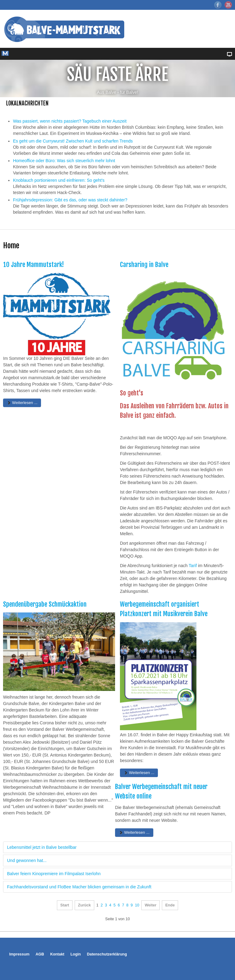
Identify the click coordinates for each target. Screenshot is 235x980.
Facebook (218, 5)
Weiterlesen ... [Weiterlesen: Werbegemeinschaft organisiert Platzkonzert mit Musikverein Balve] (139, 773)
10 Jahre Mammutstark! (34, 265)
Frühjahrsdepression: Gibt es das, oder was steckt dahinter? (70, 200)
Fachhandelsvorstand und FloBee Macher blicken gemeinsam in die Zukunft (79, 887)
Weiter (151, 905)
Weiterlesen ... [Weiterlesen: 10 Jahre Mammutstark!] (22, 403)
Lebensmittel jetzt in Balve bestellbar (42, 847)
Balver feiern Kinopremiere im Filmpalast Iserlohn (54, 874)
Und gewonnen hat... (27, 860)
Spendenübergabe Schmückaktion (45, 604)
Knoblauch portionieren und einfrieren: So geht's (59, 180)
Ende (170, 905)
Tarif (193, 566)
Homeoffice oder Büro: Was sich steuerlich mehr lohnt (64, 161)
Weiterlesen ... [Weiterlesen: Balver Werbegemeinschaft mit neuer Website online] (134, 832)
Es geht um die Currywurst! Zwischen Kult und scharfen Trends (73, 141)
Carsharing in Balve (144, 265)
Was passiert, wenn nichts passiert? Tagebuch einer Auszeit (70, 121)
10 (137, 905)
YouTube (228, 5)
